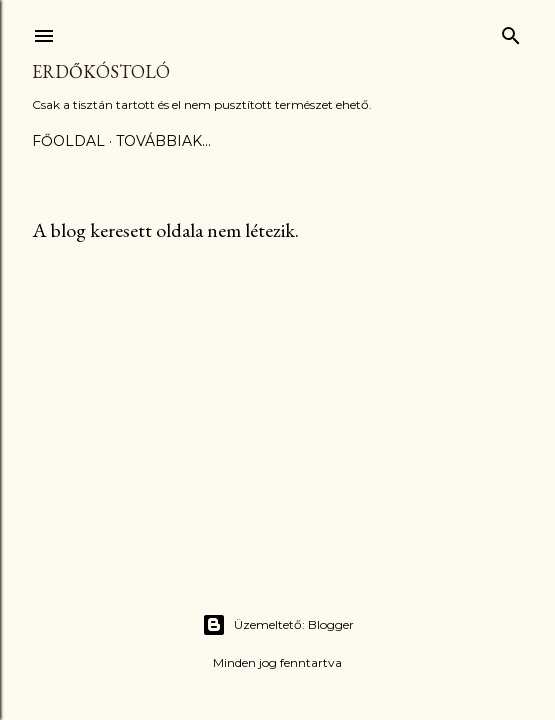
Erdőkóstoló (101, 71)
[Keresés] (511, 31)
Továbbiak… (163, 141)
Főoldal (68, 141)
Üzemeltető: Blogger (278, 625)
